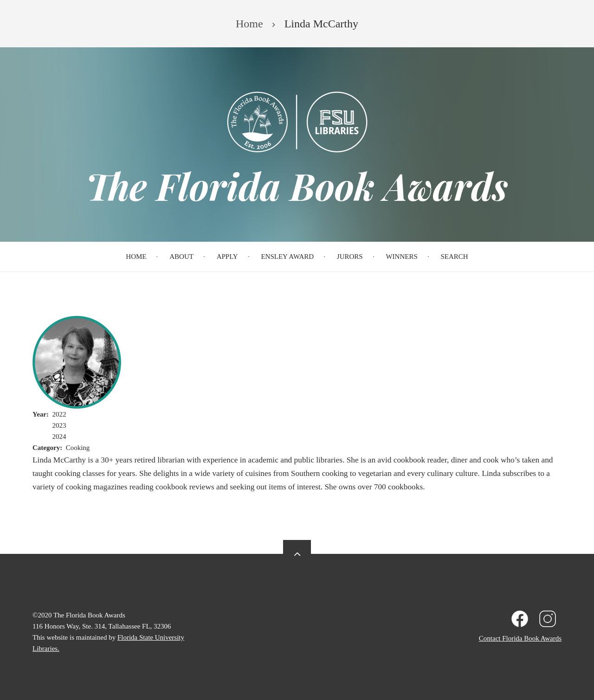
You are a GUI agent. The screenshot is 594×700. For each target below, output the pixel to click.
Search (455, 257)
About (181, 257)
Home (136, 257)
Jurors (350, 257)
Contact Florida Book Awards (520, 638)
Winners (401, 257)
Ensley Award (287, 257)
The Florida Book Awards (297, 186)
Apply (227, 257)
